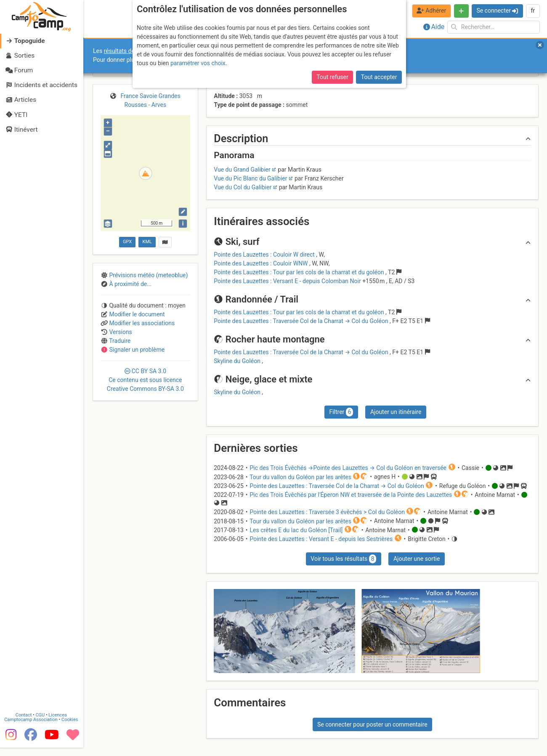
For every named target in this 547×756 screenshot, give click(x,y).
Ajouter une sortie (417, 559)
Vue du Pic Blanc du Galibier (250, 178)
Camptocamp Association (32, 728)
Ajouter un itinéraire (396, 412)
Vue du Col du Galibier (243, 187)
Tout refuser (332, 77)
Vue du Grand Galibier (242, 170)
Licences (59, 723)
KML (147, 242)
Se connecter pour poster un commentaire (372, 724)
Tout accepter (379, 77)
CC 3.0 (145, 380)
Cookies (70, 728)
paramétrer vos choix (198, 63)
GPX (127, 242)
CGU (41, 723)
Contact (24, 723)
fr (533, 11)
